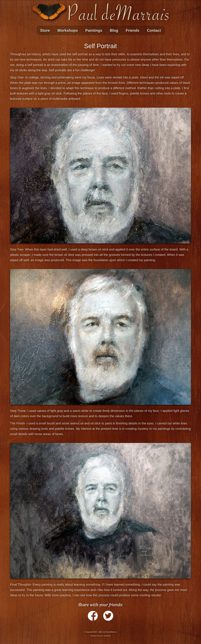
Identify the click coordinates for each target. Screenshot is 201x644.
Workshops (68, 30)
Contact (154, 30)
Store (45, 30)
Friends (132, 30)
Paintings (94, 30)
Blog (114, 30)
